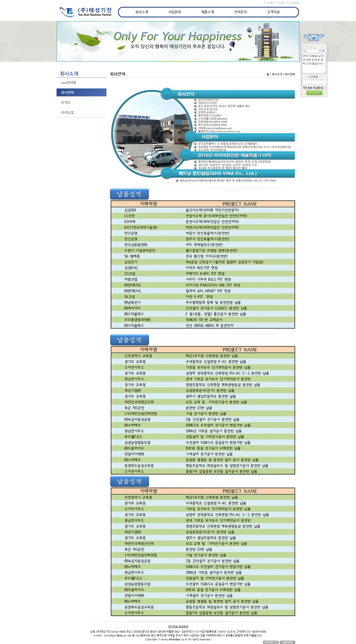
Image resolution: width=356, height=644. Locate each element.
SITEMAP (294, 3)
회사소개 (142, 12)
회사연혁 (67, 92)
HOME (270, 3)
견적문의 (240, 12)
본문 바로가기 (0, 0)
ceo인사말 (69, 82)
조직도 (66, 102)
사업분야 (175, 12)
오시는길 (67, 112)
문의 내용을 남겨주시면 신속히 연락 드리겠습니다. (314, 63)
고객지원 (273, 12)
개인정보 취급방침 (313, 88)
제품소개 (208, 12)
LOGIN (281, 3)
